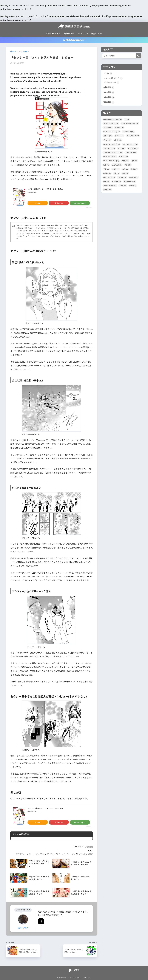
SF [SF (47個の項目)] (127, 120)
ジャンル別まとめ (53, 34)
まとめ (108, 74)
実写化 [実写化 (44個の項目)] (116, 170)
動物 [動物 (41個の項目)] (106, 166)
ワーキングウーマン (67, 854)
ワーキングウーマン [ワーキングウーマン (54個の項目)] (111, 162)
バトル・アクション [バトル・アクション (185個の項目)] (112, 145)
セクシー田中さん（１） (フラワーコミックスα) (48, 189)
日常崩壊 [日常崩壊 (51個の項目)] (122, 178)
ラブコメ (52, 854)
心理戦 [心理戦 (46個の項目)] (107, 174)
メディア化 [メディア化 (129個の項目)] (131, 153)
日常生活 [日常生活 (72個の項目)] (134, 178)
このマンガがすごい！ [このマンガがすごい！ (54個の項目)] (130, 124)
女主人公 (82, 854)
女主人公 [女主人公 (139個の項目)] (117, 166)
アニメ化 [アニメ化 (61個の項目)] (108, 128)
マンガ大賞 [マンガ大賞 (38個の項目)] (133, 149)
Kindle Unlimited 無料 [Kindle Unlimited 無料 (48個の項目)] (113, 120)
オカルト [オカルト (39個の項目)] (119, 128)
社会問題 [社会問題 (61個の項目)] (116, 182)
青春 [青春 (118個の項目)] (133, 186)
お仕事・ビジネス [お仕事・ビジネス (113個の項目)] (111, 124)
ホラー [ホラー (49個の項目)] (121, 149)
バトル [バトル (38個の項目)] (118, 141)
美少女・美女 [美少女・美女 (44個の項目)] (129, 182)
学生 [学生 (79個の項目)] (106, 170)
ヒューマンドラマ (37, 854)
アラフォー (22, 854)
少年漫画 (109, 98)
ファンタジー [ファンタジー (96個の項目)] (109, 149)
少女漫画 (89, 847)
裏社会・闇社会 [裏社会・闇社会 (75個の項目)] (110, 186)
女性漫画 (109, 88)
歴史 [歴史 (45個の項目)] (106, 182)
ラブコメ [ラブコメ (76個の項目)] (123, 157)
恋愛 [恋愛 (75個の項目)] (116, 174)
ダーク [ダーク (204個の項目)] (107, 141)
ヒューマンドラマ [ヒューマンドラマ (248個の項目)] (130, 145)
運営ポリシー (97, 34)
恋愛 (91, 854)
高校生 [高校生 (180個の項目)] (107, 191)
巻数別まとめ (69, 34)
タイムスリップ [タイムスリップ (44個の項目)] (133, 137)
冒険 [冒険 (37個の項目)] (134, 162)
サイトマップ (83, 34)
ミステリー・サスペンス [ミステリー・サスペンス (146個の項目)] (113, 153)
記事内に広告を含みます (74, 40)
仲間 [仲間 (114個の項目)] (125, 162)
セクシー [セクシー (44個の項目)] (119, 137)
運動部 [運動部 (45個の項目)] (123, 186)
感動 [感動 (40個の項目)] (125, 174)
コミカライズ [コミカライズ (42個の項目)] (128, 133)
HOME (74, 970)
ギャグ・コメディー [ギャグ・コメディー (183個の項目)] (112, 133)
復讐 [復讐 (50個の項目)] (134, 170)
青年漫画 (109, 103)
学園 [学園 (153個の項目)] (128, 166)
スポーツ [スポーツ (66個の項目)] (108, 137)
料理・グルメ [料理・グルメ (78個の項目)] (109, 178)
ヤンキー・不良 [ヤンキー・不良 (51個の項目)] (110, 157)
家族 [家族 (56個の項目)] (125, 170)
